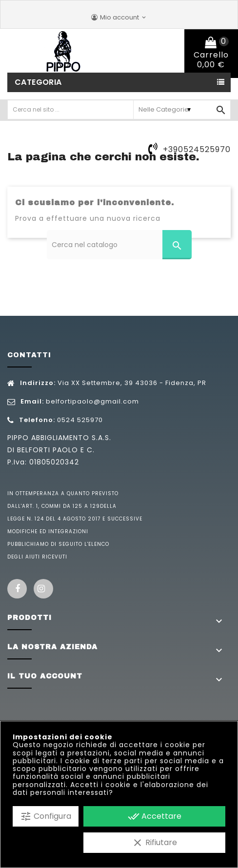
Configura (46, 816)
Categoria (38, 82)
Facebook (17, 589)
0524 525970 (80, 420)
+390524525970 (197, 149)
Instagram (43, 589)
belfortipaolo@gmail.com (92, 401)
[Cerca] (119, 245)
